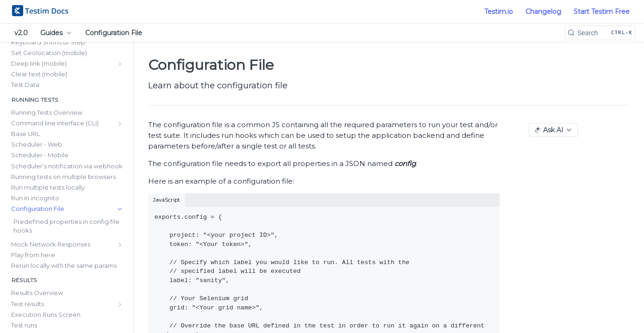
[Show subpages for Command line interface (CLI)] (120, 123)
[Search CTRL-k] (600, 33)
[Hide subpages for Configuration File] (120, 209)
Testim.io (499, 12)
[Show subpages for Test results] (120, 304)
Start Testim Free (602, 12)
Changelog (543, 12)
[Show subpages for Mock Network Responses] (120, 245)
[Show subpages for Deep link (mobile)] (120, 64)
